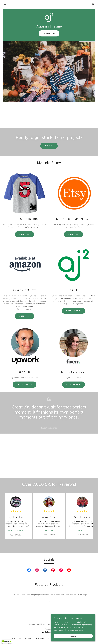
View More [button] (49, 530)
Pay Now (49, 146)
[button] (5, 4)
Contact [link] (28, 639)
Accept (73, 636)
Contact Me (49, 33)
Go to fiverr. (73, 385)
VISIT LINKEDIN (73, 311)
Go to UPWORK (24, 385)
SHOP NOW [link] (40, 639)
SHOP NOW (24, 234)
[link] (93, 4)
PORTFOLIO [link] (17, 639)
